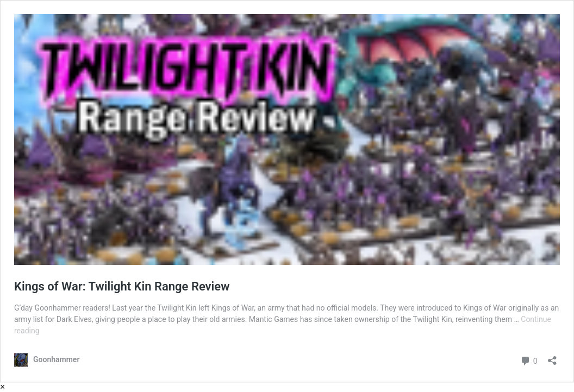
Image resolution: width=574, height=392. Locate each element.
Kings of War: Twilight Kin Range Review (122, 286)
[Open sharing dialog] (552, 357)
